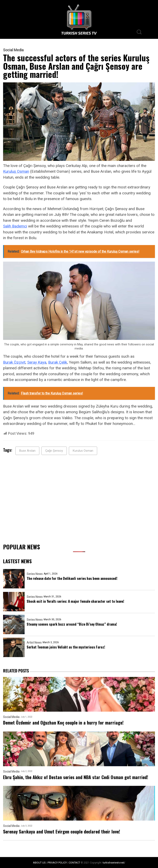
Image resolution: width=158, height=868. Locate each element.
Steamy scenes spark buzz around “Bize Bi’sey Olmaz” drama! (72, 624)
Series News (35, 574)
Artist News (34, 643)
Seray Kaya (37, 362)
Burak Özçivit (14, 362)
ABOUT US (39, 863)
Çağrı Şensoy (54, 451)
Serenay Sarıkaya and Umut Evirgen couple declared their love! (62, 832)
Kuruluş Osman (16, 171)
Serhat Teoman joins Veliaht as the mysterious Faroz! (66, 647)
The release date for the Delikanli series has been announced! (72, 578)
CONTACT (74, 863)
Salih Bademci (15, 226)
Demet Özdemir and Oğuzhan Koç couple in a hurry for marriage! (63, 723)
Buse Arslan (27, 451)
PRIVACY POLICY (57, 863)
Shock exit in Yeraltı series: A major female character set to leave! (75, 601)
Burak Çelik (58, 362)
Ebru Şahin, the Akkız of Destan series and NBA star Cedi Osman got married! (76, 777)
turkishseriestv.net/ (114, 863)
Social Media (13, 50)
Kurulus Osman (83, 451)
